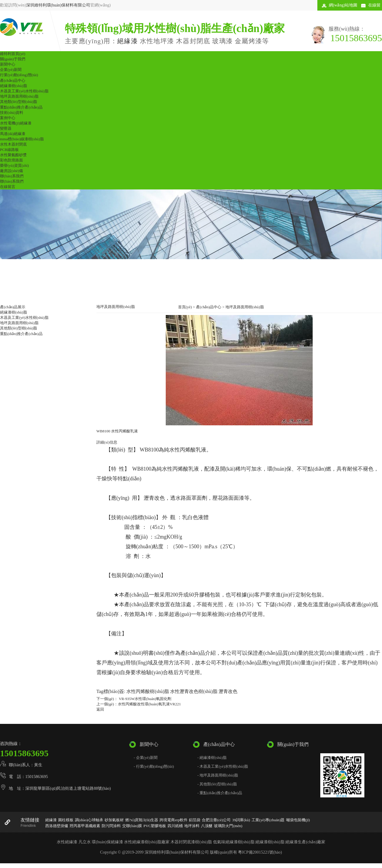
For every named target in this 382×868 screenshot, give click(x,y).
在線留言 (8, 187)
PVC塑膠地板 (155, 826)
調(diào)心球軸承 (89, 820)
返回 (100, 709)
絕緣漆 (128, 41)
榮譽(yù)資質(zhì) (14, 165)
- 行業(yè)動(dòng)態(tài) (154, 766)
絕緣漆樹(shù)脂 (14, 86)
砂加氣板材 (114, 820)
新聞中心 (8, 64)
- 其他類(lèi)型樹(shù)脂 (217, 784)
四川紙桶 (175, 826)
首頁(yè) (185, 307)
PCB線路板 (9, 150)
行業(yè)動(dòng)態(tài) (19, 75)
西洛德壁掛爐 (57, 826)
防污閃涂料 (111, 826)
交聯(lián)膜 (132, 826)
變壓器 (6, 128)
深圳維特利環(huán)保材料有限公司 (58, 5)
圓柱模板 (66, 820)
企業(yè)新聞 (11, 70)
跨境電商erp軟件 (174, 820)
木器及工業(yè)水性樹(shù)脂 (24, 91)
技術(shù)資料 (12, 113)
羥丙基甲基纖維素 (85, 826)
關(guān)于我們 (13, 59)
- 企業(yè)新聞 (146, 758)
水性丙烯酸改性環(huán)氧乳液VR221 (149, 704)
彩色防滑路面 (11, 160)
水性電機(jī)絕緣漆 (16, 123)
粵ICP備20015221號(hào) (260, 852)
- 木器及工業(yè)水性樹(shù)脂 (223, 766)
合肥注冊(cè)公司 (216, 820)
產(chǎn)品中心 (13, 80)
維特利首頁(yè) (13, 54)
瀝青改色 (228, 691)
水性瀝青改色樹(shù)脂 (194, 691)
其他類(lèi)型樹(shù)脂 (19, 102)
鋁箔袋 (195, 820)
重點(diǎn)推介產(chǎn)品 (21, 107)
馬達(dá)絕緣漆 (13, 134)
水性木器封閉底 (13, 144)
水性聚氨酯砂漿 (13, 155)
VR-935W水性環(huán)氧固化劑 (145, 699)
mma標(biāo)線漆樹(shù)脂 (22, 139)
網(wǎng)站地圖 (343, 5)
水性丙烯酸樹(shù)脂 (148, 691)
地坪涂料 (192, 826)
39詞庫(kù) (241, 820)
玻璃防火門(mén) (228, 826)
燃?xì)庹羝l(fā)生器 (142, 820)
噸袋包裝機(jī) (298, 820)
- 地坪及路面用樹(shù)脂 (218, 775)
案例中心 (8, 118)
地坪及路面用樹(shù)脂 (19, 96)
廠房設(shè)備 (11, 171)
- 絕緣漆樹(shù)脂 (212, 758)
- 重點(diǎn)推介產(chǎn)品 (220, 793)
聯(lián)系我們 (12, 176)
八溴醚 (207, 826)
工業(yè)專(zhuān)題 (268, 820)
